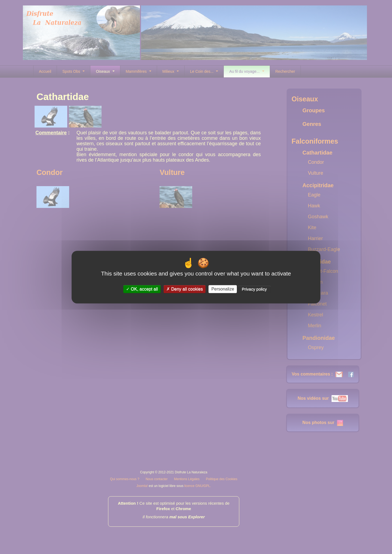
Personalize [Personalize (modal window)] (223, 289)
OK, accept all (142, 289)
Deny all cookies (185, 289)
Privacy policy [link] (254, 289)
